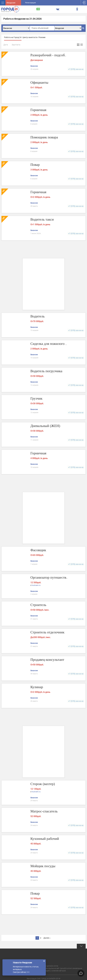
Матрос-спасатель (44, 811)
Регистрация (30, 3)
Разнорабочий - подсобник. (51, 55)
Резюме (42, 37)
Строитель (38, 605)
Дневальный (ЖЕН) (45, 426)
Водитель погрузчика (46, 371)
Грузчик (36, 398)
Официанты (39, 82)
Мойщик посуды (43, 866)
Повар (35, 165)
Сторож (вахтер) (43, 784)
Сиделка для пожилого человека (55, 344)
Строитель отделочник (47, 632)
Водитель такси (42, 219)
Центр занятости (30, 37)
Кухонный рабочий (45, 839)
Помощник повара (44, 137)
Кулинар (37, 687)
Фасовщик (38, 550)
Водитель (38, 316)
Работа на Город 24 (13, 37)
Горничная (38, 110)
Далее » (47, 938)
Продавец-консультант (47, 660)
